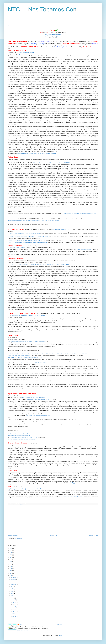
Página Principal (54, 535)
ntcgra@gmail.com (58, 36)
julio (12, 589)
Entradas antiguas (93, 535)
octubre (13, 582)
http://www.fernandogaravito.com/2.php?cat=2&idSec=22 (25, 233)
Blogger (61, 635)
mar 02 (14, 616)
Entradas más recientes (14, 535)
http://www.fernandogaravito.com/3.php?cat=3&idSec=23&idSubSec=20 (28, 242)
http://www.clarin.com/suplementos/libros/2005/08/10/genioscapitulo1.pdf (27, 341)
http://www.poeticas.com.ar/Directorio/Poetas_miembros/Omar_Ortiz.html (37, 153)
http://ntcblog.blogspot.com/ (15, 489)
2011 (11, 564)
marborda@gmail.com (74, 483)
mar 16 (14, 607)
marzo (13, 598)
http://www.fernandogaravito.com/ (61, 229)
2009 (11, 569)
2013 (11, 559)
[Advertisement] (53, 520)
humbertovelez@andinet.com (83, 249)
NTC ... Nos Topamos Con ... (45, 9)
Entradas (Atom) (18, 538)
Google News (59, 625)
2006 (11, 575)
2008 (11, 571)
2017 (11, 550)
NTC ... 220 (13, 25)
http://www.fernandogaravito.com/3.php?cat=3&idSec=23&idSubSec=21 (29, 237)
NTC (20, 624)
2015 (11, 555)
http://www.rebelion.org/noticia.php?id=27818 (34, 398)
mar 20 (14, 604)
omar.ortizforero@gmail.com (26, 52)
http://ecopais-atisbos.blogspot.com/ (17, 248)
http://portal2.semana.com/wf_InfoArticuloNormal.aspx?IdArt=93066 (51, 163)
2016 (11, 553)
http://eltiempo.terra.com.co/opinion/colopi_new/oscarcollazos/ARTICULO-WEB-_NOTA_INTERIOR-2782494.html (39, 264)
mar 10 (14, 611)
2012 (11, 562)
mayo (13, 593)
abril (12, 596)
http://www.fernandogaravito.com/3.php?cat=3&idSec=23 (24, 240)
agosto (13, 587)
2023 (11, 548)
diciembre (14, 577)
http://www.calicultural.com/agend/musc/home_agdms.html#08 (29, 315)
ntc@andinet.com (48, 36)
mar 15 (14, 609)
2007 (11, 573)
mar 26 (14, 600)
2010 (11, 566)
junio (12, 591)
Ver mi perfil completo (23, 631)
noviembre (14, 580)
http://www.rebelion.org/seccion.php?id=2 (38, 399)
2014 (11, 557)
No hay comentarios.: (30, 504)
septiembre (14, 584)
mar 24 (14, 602)
